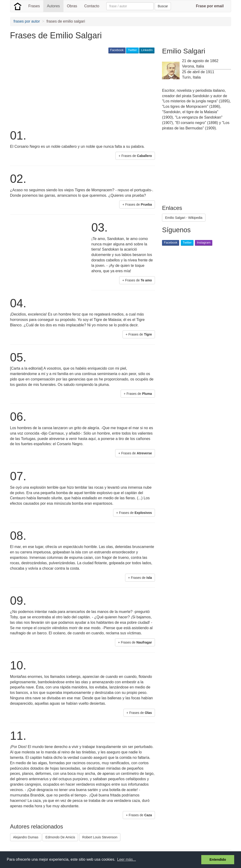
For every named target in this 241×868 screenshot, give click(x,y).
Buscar (163, 6)
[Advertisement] (96, 91)
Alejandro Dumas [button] (26, 837)
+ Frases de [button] (135, 156)
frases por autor (27, 21)
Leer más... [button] (126, 859)
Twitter (132, 50)
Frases (34, 6)
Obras (72, 6)
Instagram (204, 242)
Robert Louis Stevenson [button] (100, 837)
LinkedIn (147, 50)
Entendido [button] (218, 860)
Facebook (117, 50)
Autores (53, 6)
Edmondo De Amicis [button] (60, 837)
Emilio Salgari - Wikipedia (184, 218)
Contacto (92, 6)
